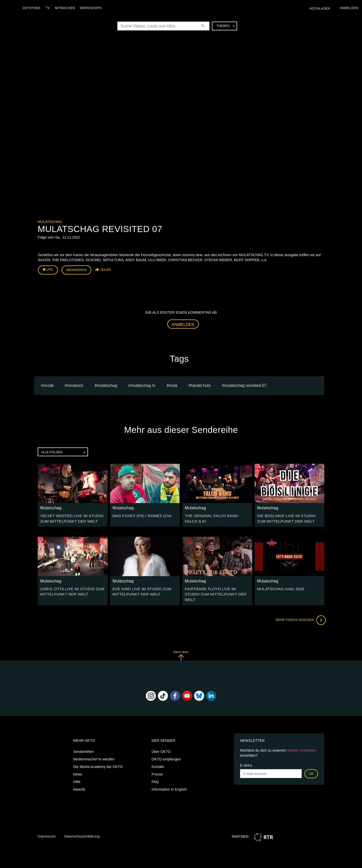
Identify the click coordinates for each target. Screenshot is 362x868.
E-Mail (246, 757)
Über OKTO (161, 744)
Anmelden (183, 323)
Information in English (169, 781)
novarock (75, 384)
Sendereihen (83, 744)
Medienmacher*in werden (94, 751)
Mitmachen (66, 8)
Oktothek (33, 8)
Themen (225, 26)
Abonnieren (76, 269)
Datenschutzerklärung (82, 828)
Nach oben (181, 647)
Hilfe (77, 774)
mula (173, 384)
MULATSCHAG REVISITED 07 (245, 384)
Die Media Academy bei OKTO (98, 759)
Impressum (47, 828)
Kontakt (158, 759)
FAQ (155, 774)
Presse (157, 766)
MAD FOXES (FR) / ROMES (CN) (140, 515)
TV (49, 8)
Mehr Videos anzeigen (299, 612)
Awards (79, 781)
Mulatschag (50, 222)
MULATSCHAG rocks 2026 (279, 587)
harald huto (201, 384)
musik (49, 384)
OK (311, 766)
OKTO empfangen (166, 751)
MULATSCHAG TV (143, 384)
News (78, 766)
